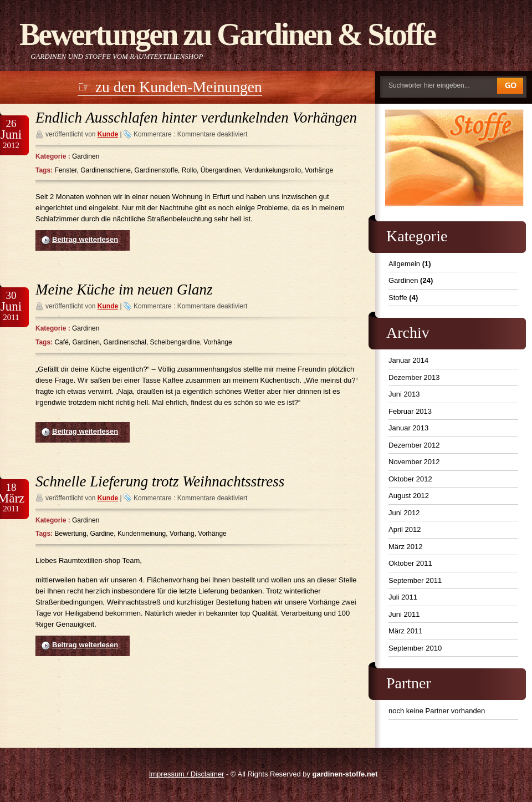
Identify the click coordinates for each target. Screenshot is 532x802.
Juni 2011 (404, 614)
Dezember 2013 (414, 377)
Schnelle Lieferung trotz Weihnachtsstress (160, 481)
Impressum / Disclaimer (187, 774)
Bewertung (70, 534)
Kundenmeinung (142, 534)
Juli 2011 (403, 597)
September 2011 (415, 580)
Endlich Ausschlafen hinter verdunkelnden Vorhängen (196, 118)
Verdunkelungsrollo (273, 170)
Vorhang (182, 534)
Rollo (189, 170)
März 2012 (405, 547)
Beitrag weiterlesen (85, 239)
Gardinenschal (125, 342)
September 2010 (415, 648)
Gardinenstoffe (157, 170)
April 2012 (405, 529)
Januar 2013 (408, 428)
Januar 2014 (408, 360)
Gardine (102, 534)
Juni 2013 (404, 394)
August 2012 (409, 496)
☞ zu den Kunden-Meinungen (170, 87)
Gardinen (86, 156)
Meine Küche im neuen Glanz (124, 290)
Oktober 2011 (410, 563)
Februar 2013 (410, 411)
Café (61, 342)
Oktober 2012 (410, 479)
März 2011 (405, 631)
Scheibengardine (175, 342)
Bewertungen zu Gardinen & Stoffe (227, 34)
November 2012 (414, 462)
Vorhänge (319, 170)
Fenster (65, 170)
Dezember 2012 (414, 445)
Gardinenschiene (106, 170)
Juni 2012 (404, 513)
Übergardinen (221, 170)
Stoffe (398, 298)
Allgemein (404, 264)
